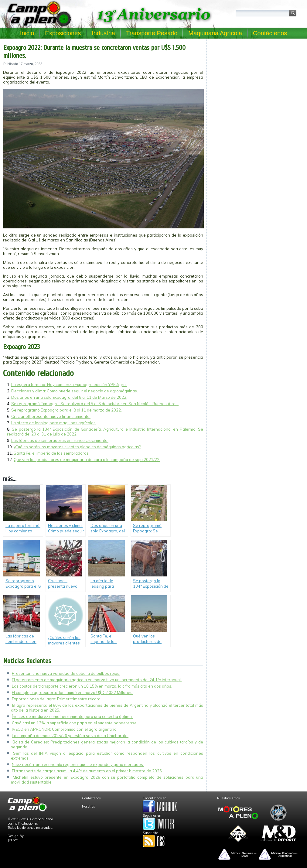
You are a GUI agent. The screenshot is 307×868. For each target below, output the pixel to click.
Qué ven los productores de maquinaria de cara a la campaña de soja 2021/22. (87, 460)
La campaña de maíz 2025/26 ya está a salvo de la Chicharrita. (70, 736)
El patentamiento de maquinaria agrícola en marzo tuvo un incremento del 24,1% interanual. (97, 680)
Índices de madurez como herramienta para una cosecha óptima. (72, 716)
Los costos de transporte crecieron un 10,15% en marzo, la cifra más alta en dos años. (92, 686)
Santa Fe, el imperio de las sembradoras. (52, 453)
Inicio (27, 33)
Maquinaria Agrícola (215, 33)
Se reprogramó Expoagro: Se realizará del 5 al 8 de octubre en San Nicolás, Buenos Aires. (95, 404)
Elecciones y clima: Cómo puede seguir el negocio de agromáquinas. (75, 391)
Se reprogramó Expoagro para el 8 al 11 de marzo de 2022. (67, 410)
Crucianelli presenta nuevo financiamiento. (51, 416)
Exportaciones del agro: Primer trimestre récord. (57, 699)
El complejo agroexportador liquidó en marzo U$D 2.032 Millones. (73, 692)
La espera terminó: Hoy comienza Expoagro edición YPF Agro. (69, 384)
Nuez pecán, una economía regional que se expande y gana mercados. (78, 764)
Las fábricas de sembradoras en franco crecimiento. (60, 440)
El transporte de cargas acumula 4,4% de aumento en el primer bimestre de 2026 (87, 771)
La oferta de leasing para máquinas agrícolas (53, 423)
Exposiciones (63, 33)
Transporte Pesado (152, 33)
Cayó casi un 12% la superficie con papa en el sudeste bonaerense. (75, 723)
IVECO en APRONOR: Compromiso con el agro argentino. (65, 729)
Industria (103, 33)
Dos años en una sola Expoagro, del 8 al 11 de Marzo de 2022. (69, 397)
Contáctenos (270, 33)
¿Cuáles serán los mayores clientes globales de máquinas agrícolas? (77, 447)
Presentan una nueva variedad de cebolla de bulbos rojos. (66, 673)
